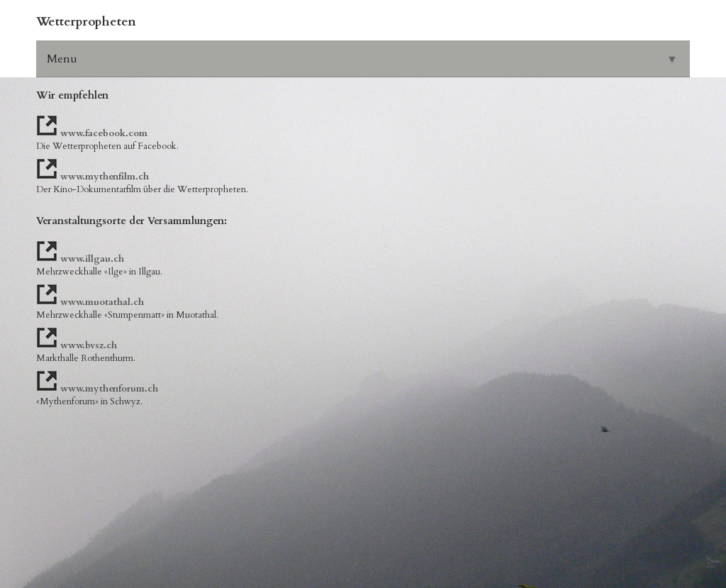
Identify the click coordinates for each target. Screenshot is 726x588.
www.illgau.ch (92, 259)
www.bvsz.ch (89, 345)
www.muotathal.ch (102, 302)
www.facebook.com (104, 133)
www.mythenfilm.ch (105, 177)
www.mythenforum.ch (109, 389)
